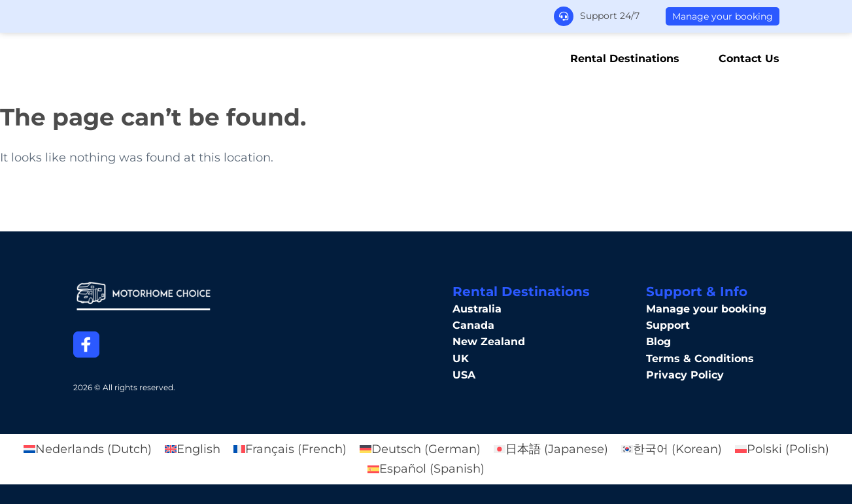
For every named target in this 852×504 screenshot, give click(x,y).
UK (461, 359)
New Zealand (489, 342)
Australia (477, 309)
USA (464, 375)
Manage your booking (723, 16)
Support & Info (697, 292)
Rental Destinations (625, 59)
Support (668, 325)
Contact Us (749, 59)
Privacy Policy (685, 375)
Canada (473, 325)
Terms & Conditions (700, 359)
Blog (658, 342)
